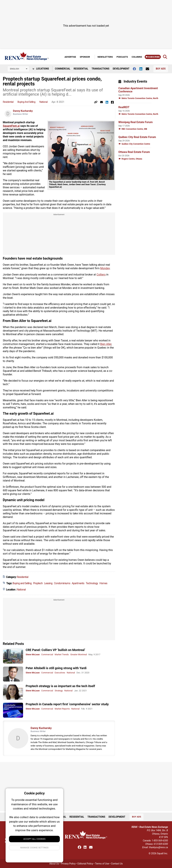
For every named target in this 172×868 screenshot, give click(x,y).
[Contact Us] (149, 69)
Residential (81, 69)
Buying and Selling (26, 102)
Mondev (105, 268)
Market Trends (62, 654)
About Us (54, 864)
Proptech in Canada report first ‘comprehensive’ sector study (67, 704)
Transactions (101, 69)
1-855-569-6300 (160, 841)
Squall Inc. (163, 853)
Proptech (38, 583)
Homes (103, 583)
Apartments (78, 583)
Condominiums (62, 583)
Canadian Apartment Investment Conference (138, 90)
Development (121, 69)
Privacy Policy (68, 864)
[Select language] (18, 69)
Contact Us (117, 864)
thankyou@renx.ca (159, 847)
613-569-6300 (161, 844)
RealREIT (124, 107)
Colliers (101, 275)
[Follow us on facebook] (136, 69)
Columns (137, 57)
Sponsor (85, 57)
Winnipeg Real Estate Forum (136, 122)
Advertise (70, 57)
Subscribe (153, 57)
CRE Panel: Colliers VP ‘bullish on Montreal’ (55, 650)
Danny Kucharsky (23, 111)
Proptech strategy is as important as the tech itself (60, 686)
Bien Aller (106, 344)
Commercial (63, 69)
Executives (60, 673)
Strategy (59, 691)
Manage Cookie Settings (34, 848)
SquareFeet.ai (11, 126)
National (43, 102)
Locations (41, 69)
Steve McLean (33, 654)
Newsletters (105, 57)
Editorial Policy (85, 864)
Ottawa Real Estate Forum (134, 152)
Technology (92, 583)
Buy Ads (161, 69)
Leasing (48, 583)
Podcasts (122, 57)
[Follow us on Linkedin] (143, 69)
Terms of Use (102, 864)
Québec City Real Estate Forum (137, 137)
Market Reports (62, 709)
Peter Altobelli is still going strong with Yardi (56, 668)
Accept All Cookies (34, 839)
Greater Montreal (79, 654)
